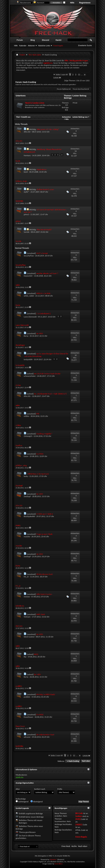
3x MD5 (40, 554)
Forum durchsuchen (80, 89)
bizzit (26, 172)
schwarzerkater (30, 376)
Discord (46, 40)
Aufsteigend (22, 801)
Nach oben (86, 761)
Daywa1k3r (28, 276)
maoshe (27, 537)
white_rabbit (29, 296)
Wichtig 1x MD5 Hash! (46, 694)
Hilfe (72, 3)
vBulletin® (53, 860)
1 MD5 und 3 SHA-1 (45, 514)
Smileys (79, 816)
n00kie (26, 416)
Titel (18, 117)
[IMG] (78, 819)
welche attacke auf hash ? (47, 273)
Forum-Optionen (63, 89)
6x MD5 (40, 494)
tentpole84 (28, 359)
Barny (26, 336)
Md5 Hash (41, 614)
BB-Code (79, 813)
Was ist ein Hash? (44, 230)
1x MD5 (40, 333)
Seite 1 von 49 (62, 75)
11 (79, 75)
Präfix (60, 789)
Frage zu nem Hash (44, 534)
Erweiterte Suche (85, 45)
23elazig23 (28, 436)
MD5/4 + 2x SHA (43, 293)
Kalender (23, 46)
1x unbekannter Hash (45, 735)
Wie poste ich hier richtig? (48, 129)
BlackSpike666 (29, 516)
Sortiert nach (40, 789)
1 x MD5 (40, 454)
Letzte (57, 78)
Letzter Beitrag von (81, 117)
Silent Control (29, 637)
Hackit (58, 40)
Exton (26, 456)
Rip (25, 657)
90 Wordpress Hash (45, 574)
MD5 (36, 654)
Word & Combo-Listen (35, 103)
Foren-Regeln (81, 837)
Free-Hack (66, 846)
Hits (67, 119)
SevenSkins (59, 864)
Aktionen (31, 46)
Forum (20, 40)
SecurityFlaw (29, 256)
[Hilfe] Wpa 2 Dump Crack (38, 474)
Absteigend (37, 801)
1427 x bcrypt (42, 253)
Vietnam (27, 617)
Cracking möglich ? (44, 434)
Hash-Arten (42, 169)
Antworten (66, 117)
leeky (26, 476)
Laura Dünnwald (30, 317)
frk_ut (26, 577)
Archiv (74, 846)
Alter (18, 789)
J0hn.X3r (27, 132)
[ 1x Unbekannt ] (43, 313)
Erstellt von (26, 117)
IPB (38, 414)
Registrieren (85, 3)
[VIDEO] (79, 825)
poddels (27, 697)
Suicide (27, 232)
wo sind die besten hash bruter (47, 374)
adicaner (27, 737)
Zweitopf (27, 496)
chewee (27, 597)
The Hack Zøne (35, 55)
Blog (33, 40)
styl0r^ (26, 192)
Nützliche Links (44, 46)
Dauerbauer (28, 717)
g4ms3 (26, 214)
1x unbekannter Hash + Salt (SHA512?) (50, 394)
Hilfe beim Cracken (44, 594)
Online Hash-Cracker (45, 189)
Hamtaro (27, 155)
